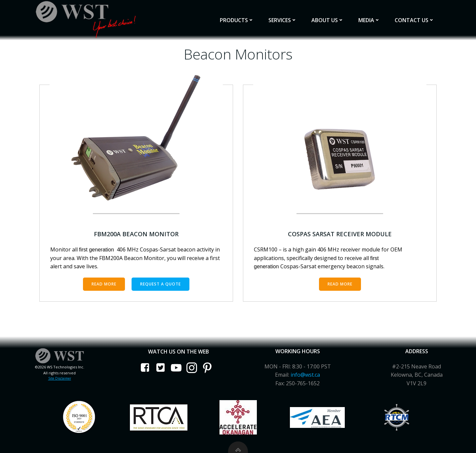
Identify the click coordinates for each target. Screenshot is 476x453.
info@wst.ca (305, 375)
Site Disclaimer (60, 378)
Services (283, 20)
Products (237, 20)
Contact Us (415, 20)
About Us (328, 20)
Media (369, 20)
